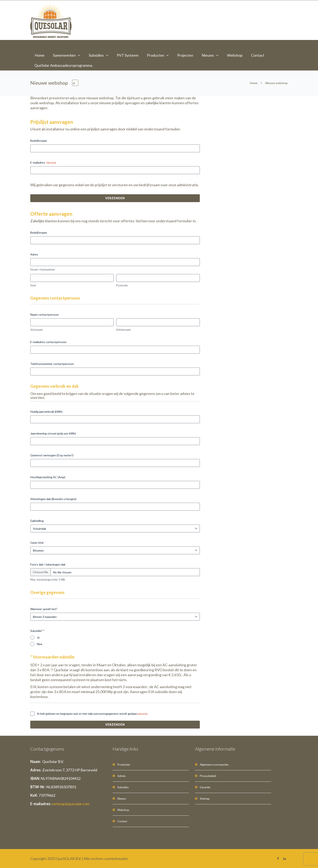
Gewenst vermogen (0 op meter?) (52, 455)
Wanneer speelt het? (44, 609)
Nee (40, 644)
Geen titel (37, 543)
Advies (122, 776)
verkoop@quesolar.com (71, 804)
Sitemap (205, 799)
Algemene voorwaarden (214, 765)
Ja (38, 637)
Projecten (185, 55)
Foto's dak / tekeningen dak (48, 564)
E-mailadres (43, 163)
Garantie (205, 787)
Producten (155, 55)
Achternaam (123, 330)
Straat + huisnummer (43, 269)
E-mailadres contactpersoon (48, 342)
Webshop (235, 55)
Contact (258, 55)
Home (40, 55)
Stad (33, 285)
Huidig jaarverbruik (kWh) (46, 412)
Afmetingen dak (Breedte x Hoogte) (53, 499)
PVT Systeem (128, 55)
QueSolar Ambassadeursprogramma (63, 65)
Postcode (122, 285)
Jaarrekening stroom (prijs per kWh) (53, 433)
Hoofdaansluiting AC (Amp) (48, 477)
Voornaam (37, 330)
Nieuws (208, 55)
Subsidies (96, 55)
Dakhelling (37, 521)
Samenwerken (64, 55)
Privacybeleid (208, 776)
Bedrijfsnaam (39, 141)
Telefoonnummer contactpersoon (52, 364)
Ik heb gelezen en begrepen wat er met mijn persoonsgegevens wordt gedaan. (92, 714)
